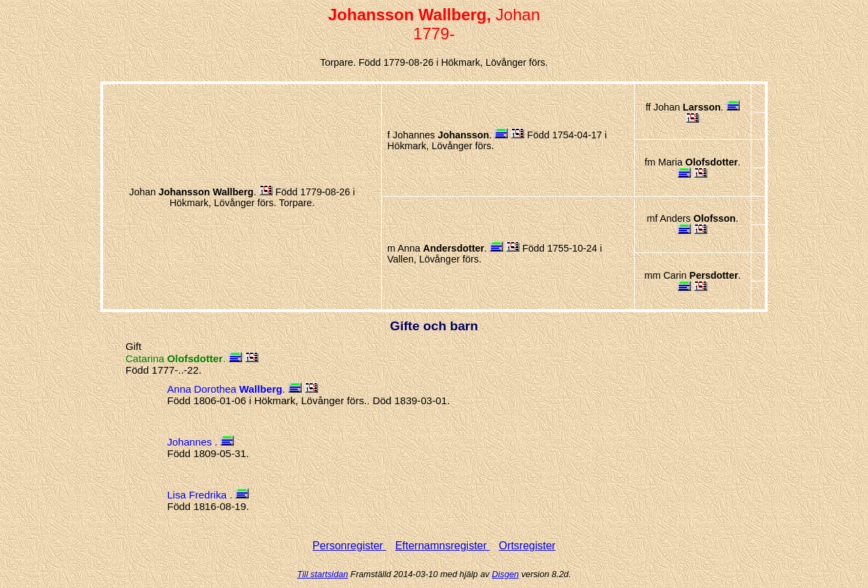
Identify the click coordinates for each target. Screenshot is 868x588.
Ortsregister (528, 546)
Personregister (350, 546)
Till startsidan (322, 574)
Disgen (505, 574)
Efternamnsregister (443, 546)
